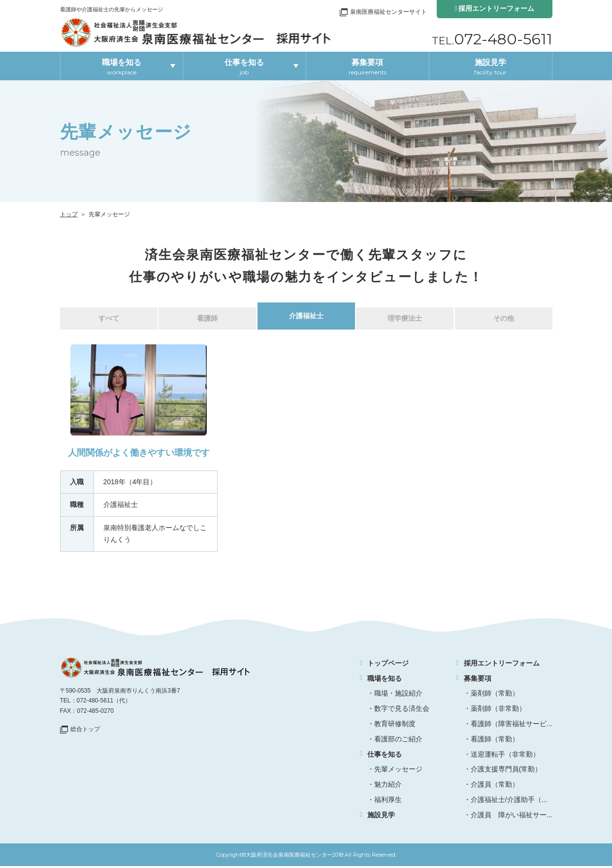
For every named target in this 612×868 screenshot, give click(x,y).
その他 (504, 319)
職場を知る (122, 67)
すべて (109, 319)
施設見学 (490, 67)
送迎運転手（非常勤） (505, 756)
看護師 (207, 319)
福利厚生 (388, 802)
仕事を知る (244, 67)
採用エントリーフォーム (496, 8)
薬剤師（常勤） (495, 696)
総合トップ (85, 732)
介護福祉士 (306, 317)
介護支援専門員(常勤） (506, 771)
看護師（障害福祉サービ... (512, 726)
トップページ (388, 666)
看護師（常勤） (495, 741)
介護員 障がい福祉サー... (512, 817)
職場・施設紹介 (398, 696)
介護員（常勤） (495, 787)
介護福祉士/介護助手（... (509, 802)
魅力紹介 (388, 787)
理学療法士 (405, 319)
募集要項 (368, 67)
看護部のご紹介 (398, 741)
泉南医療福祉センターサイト (388, 12)
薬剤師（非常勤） (498, 711)
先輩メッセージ (398, 771)
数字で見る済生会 (402, 711)
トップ (69, 214)
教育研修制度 (395, 726)
